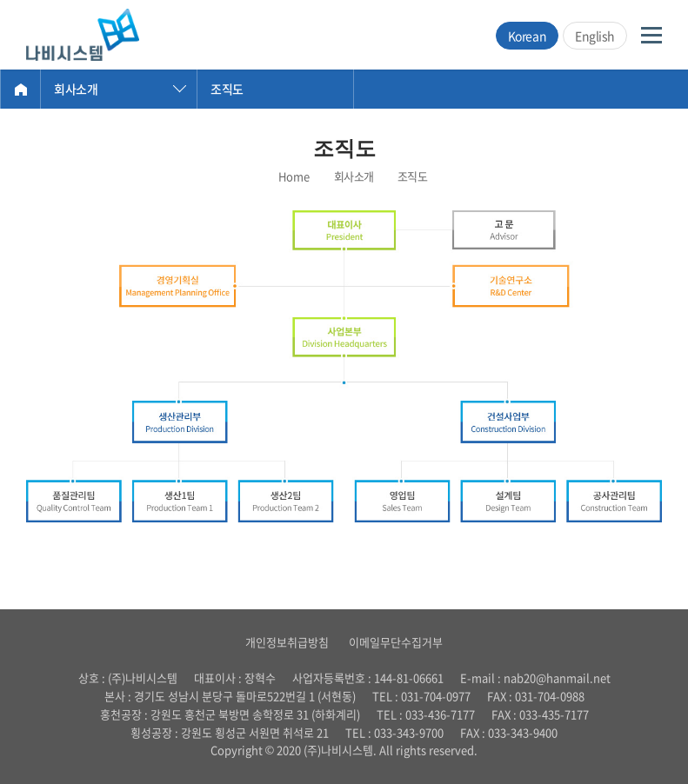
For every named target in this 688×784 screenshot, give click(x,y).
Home (20, 89)
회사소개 (76, 89)
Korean (527, 36)
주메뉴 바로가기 (0, 0)
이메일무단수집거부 (396, 642)
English (595, 36)
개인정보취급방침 (287, 642)
